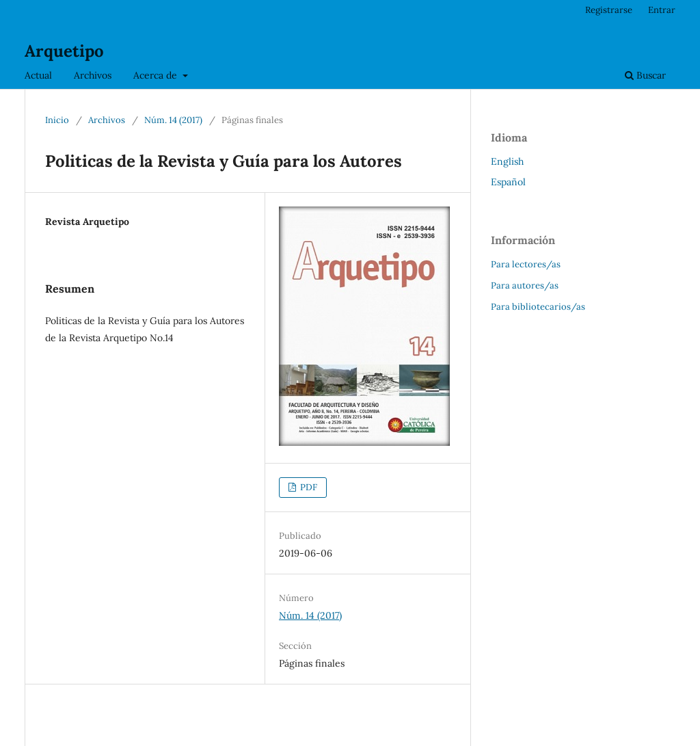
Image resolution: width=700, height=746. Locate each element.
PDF (308, 487)
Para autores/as (525, 285)
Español (508, 182)
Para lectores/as (526, 264)
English (507, 161)
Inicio (57, 120)
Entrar (662, 10)
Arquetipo (64, 51)
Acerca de (157, 75)
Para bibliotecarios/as (538, 307)
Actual (38, 75)
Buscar (645, 75)
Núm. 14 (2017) (173, 120)
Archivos (93, 75)
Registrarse (609, 10)
